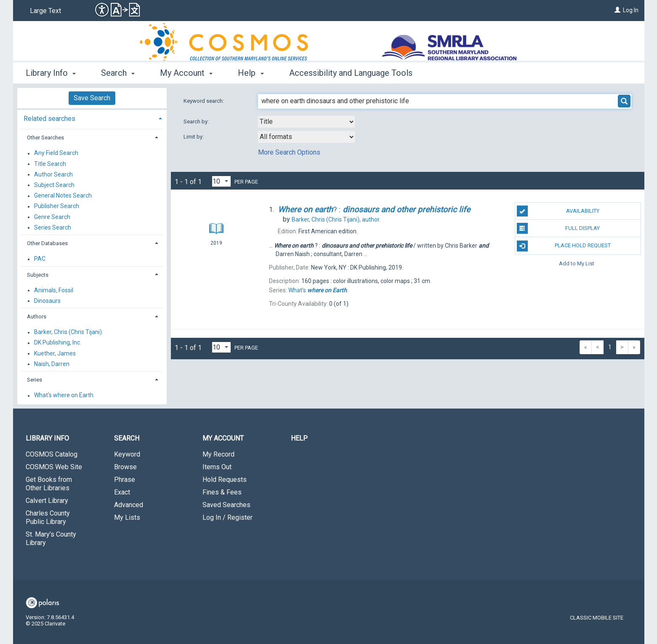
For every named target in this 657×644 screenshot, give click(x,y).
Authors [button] (37, 317)
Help (299, 438)
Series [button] (35, 380)
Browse (125, 467)
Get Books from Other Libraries (49, 484)
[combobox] (306, 122)
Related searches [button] (49, 119)
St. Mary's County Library (51, 538)
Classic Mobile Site (597, 618)
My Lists (127, 517)
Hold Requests (225, 480)
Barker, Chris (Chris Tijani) (68, 332)
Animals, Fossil (54, 290)
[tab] (92, 118)
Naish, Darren (52, 364)
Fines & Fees (222, 492)
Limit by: (194, 137)
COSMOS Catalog (52, 454)
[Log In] (617, 10)
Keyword (127, 454)
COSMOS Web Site (54, 467)
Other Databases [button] (47, 243)
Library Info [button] (51, 73)
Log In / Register (227, 517)
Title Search (50, 164)
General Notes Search (63, 196)
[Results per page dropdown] (221, 181)
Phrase (125, 480)
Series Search (53, 227)
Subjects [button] (38, 275)
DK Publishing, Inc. (58, 343)
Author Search (53, 174)
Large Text (45, 11)
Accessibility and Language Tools (351, 73)
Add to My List (577, 263)
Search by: (197, 122)
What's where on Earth (64, 395)
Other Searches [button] (45, 138)
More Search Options (289, 152)
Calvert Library (47, 501)
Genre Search (52, 217)
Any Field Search (56, 153)
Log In (631, 10)
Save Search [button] (92, 98)
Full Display (558, 228)
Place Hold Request (564, 246)
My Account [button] (186, 73)
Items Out (217, 467)
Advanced (129, 505)
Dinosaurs (47, 301)
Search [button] (118, 73)
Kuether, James (55, 353)
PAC (40, 259)
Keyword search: (204, 101)
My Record (218, 454)
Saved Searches (226, 505)
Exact (122, 492)
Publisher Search (57, 206)
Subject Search (54, 185)
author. (336, 219)
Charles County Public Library (48, 517)
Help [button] (251, 73)
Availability (558, 211)
